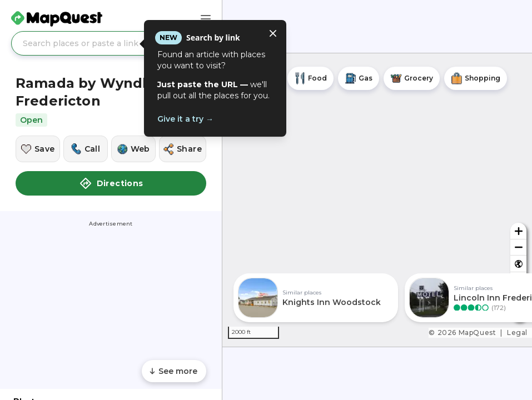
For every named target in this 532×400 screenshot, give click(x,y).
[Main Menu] (206, 19)
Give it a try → (185, 119)
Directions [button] (111, 183)
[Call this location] (86, 149)
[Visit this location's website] (133, 149)
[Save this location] (38, 149)
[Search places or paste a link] (111, 43)
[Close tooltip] (273, 33)
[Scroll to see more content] (174, 371)
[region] (377, 200)
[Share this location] (183, 149)
